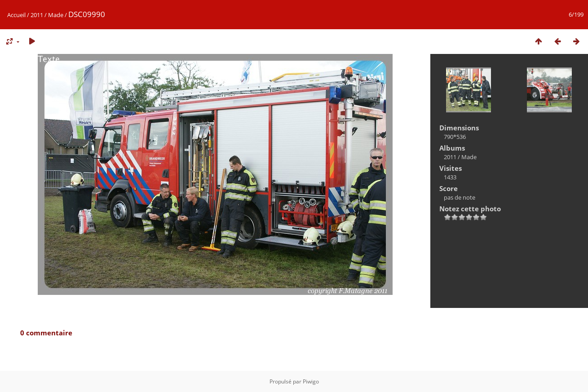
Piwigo (311, 381)
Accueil (16, 15)
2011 (37, 15)
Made (56, 15)
